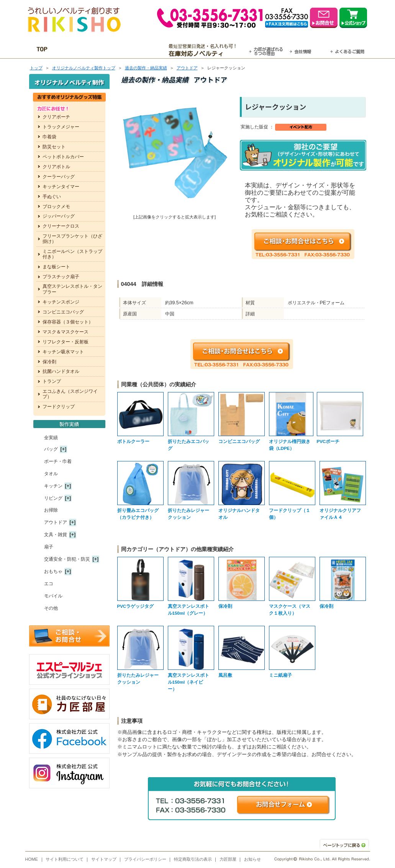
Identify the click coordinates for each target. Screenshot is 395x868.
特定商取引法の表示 (193, 859)
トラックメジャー (61, 127)
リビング (53, 498)
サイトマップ (104, 859)
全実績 (51, 438)
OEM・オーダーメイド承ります (113, 50)
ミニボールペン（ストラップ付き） (72, 254)
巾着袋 (49, 137)
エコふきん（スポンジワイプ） (70, 394)
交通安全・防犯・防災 (67, 559)
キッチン (53, 486)
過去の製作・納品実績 (146, 68)
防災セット (54, 147)
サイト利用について (65, 859)
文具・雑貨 (56, 535)
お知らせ (252, 859)
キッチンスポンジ (61, 302)
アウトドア (187, 68)
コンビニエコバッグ (63, 312)
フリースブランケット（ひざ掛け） (72, 239)
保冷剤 (49, 362)
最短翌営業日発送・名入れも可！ (207, 50)
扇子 (49, 547)
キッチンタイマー (61, 187)
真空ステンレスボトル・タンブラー (72, 289)
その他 (51, 608)
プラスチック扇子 (61, 277)
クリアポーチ (56, 117)
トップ (36, 68)
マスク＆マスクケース (66, 332)
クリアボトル (56, 167)
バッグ (51, 449)
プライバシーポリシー (145, 859)
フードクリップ (59, 407)
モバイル (53, 596)
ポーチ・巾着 (58, 461)
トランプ (52, 381)
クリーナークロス (61, 226)
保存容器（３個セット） (68, 322)
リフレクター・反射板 (66, 342)
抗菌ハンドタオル (61, 371)
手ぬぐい (52, 197)
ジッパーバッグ (59, 216)
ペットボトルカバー (63, 157)
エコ (49, 584)
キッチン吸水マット (63, 352)
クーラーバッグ (59, 177)
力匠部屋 (228, 859)
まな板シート (56, 267)
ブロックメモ (56, 207)
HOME (32, 859)
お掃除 (51, 510)
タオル (51, 474)
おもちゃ (53, 571)
